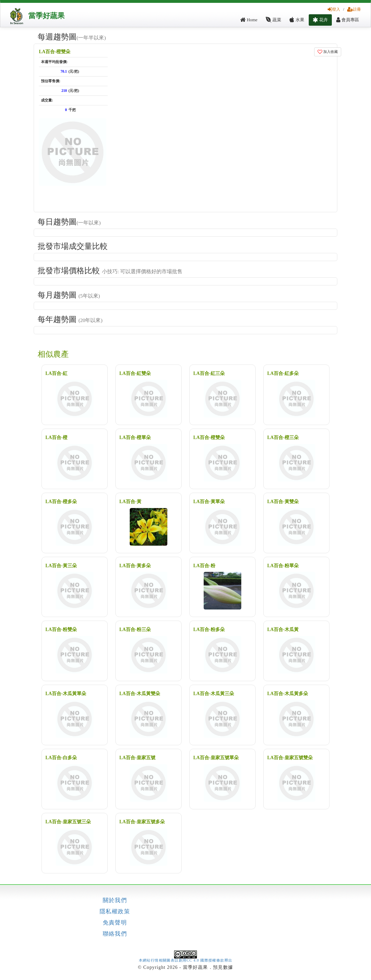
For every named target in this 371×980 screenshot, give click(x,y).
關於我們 (115, 900)
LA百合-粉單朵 (283, 566)
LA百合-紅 (56, 373)
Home (249, 20)
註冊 (354, 9)
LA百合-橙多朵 (61, 502)
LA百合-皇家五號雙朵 (290, 758)
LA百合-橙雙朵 (55, 52)
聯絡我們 (115, 934)
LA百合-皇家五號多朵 (142, 822)
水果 (297, 20)
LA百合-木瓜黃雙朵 (140, 694)
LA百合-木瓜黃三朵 (214, 694)
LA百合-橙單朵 (135, 437)
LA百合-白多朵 (61, 758)
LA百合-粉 (204, 566)
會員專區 (348, 20)
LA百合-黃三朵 (61, 566)
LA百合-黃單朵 (209, 502)
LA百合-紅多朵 (283, 373)
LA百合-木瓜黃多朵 (288, 694)
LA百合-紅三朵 (209, 373)
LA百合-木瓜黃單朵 (66, 694)
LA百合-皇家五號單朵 (216, 758)
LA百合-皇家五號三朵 (68, 822)
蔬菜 (273, 20)
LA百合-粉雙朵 (61, 629)
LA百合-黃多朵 (135, 566)
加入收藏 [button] (328, 52)
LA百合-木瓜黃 (283, 629)
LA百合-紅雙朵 (135, 373)
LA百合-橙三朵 (283, 437)
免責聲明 (115, 923)
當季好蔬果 (46, 16)
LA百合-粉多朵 (209, 629)
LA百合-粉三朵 (135, 629)
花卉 (320, 20)
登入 (334, 9)
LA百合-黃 (130, 502)
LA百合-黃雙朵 (283, 502)
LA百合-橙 (56, 437)
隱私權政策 (115, 912)
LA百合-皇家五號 (137, 758)
